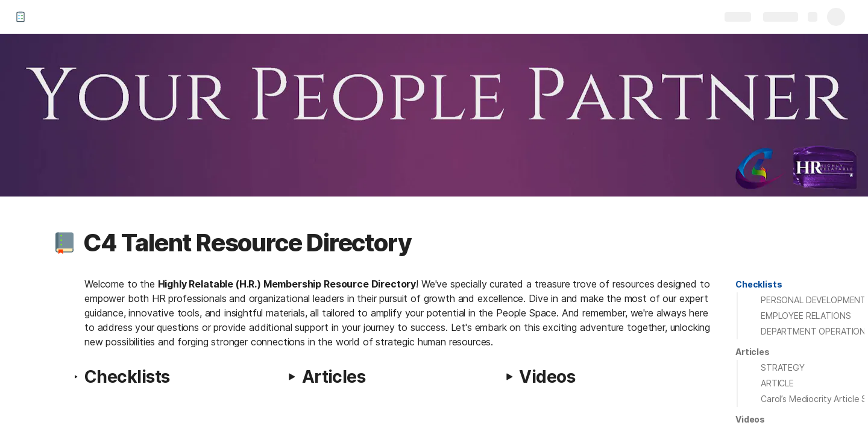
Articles (753, 352)
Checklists (759, 284)
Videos (750, 419)
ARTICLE (777, 383)
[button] (64, 243)
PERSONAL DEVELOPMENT (813, 300)
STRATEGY (783, 367)
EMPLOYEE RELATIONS (806, 316)
